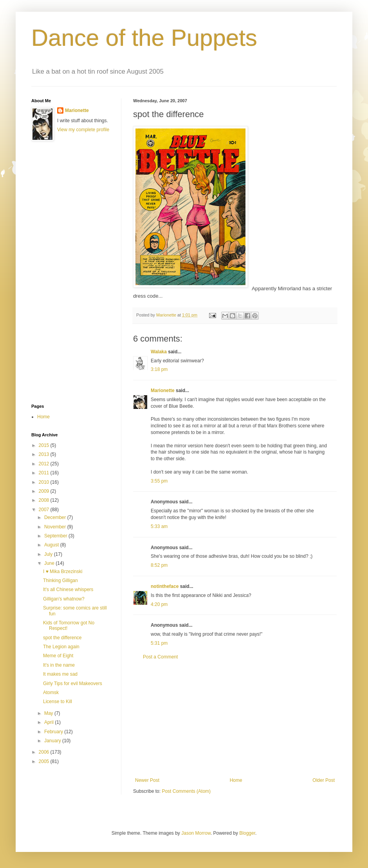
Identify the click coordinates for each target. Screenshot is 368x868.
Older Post (324, 780)
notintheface (165, 586)
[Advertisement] (235, 719)
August (52, 545)
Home (236, 780)
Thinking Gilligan (60, 580)
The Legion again (61, 647)
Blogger (247, 833)
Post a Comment (160, 657)
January (53, 741)
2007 (45, 510)
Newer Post (147, 780)
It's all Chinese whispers (68, 590)
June (50, 563)
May (49, 713)
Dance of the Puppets (144, 38)
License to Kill (58, 702)
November (56, 527)
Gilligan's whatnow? (64, 599)
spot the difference (62, 638)
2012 (45, 464)
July (49, 554)
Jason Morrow (196, 833)
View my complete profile (83, 130)
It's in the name (59, 665)
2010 (45, 482)
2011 (45, 473)
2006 (45, 752)
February (54, 732)
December (56, 517)
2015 (45, 445)
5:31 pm (159, 643)
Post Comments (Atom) (186, 791)
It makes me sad (60, 674)
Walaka (159, 352)
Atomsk (51, 693)
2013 (45, 454)
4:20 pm (159, 604)
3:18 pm (159, 369)
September (56, 536)
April (50, 722)
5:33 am (159, 526)
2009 (45, 491)
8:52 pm (159, 565)
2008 (45, 500)
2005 (45, 761)
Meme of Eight (58, 656)
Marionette (163, 391)
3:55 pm (159, 481)
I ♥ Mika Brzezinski (63, 571)
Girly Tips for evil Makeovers (73, 684)
